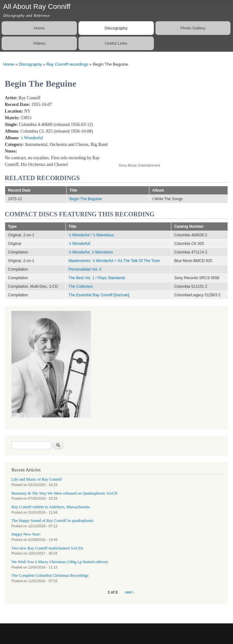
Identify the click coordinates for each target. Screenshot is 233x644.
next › (130, 592)
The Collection (81, 286)
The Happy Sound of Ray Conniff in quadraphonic (53, 521)
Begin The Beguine (86, 199)
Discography (116, 28)
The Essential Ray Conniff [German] (99, 295)
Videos (39, 43)
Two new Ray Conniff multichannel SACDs (47, 548)
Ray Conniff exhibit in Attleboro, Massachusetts (51, 507)
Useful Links (116, 43)
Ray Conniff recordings (67, 64)
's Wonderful (32, 138)
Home (39, 28)
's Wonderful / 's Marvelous (91, 235)
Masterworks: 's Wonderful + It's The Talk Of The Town (114, 261)
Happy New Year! (26, 534)
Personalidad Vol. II (85, 269)
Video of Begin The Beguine (170, 125)
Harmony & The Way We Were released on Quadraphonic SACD (65, 493)
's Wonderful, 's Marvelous (91, 252)
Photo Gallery (193, 28)
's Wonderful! (80, 244)
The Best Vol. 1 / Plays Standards (97, 278)
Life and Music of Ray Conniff (37, 479)
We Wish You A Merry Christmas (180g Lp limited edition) (60, 562)
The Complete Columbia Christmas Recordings (50, 575)
